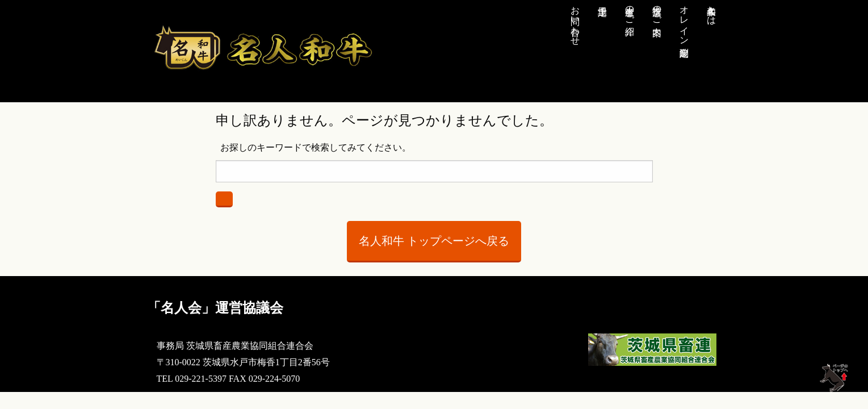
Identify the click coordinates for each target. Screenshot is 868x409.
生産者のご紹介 (630, 10)
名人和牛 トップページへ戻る (434, 241)
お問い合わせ (575, 20)
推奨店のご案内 (657, 10)
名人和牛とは (712, 10)
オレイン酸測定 (684, 20)
